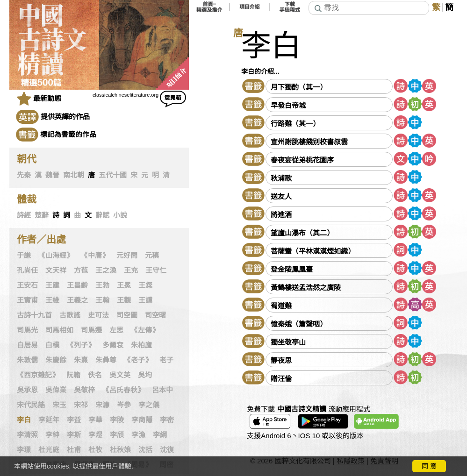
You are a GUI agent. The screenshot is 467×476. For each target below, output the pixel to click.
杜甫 (74, 450)
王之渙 (106, 270)
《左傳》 (145, 330)
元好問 (127, 256)
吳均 (145, 375)
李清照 (27, 435)
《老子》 (138, 360)
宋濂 (102, 405)
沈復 (167, 450)
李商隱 (142, 420)
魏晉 (52, 175)
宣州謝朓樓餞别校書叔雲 (309, 142)
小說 (120, 215)
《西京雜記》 (38, 375)
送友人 (281, 196)
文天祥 (56, 270)
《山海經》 (56, 256)
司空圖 (127, 315)
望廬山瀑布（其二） (302, 233)
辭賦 (102, 215)
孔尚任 (27, 270)
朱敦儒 (27, 360)
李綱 (160, 435)
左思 (116, 330)
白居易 (27, 345)
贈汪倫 (281, 379)
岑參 (124, 405)
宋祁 (81, 405)
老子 (166, 360)
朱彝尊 (106, 360)
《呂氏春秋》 (123, 390)
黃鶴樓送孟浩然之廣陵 (306, 288)
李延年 (49, 420)
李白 (24, 420)
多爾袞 (113, 345)
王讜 (145, 300)
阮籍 (73, 375)
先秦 (24, 175)
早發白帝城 (288, 105)
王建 (52, 285)
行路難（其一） (295, 124)
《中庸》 (95, 256)
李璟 (24, 450)
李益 (74, 420)
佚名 (95, 375)
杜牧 (95, 450)
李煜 (95, 435)
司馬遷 (91, 330)
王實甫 (27, 300)
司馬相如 (59, 330)
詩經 (24, 215)
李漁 (138, 435)
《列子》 (81, 345)
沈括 (145, 450)
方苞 (81, 270)
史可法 (98, 315)
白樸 (52, 345)
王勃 (102, 285)
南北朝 (74, 175)
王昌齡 (77, 285)
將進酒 (281, 215)
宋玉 (59, 405)
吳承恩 (27, 390)
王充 (131, 270)
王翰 (102, 300)
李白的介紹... (260, 71)
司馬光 (27, 330)
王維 (52, 300)
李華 (95, 420)
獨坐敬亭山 (288, 342)
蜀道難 (281, 306)
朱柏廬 (141, 345)
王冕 (124, 285)
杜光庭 (49, 450)
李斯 (74, 435)
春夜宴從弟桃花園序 (302, 160)
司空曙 (155, 315)
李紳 (52, 435)
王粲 (145, 285)
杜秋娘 (120, 450)
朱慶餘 (56, 360)
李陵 (117, 420)
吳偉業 (56, 390)
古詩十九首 (34, 315)
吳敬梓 (84, 390)
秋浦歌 (281, 178)
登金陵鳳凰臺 (292, 269)
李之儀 (149, 405)
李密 (167, 420)
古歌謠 (70, 315)
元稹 (152, 256)
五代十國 (113, 175)
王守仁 (156, 270)
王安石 (27, 285)
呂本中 (162, 390)
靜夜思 (281, 360)
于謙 (24, 256)
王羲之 (77, 300)
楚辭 (42, 215)
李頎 (117, 435)
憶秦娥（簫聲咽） (299, 324)
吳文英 (120, 375)
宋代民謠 (31, 405)
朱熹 (81, 360)
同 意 (429, 466)
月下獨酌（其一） (299, 87)
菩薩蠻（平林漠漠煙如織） (313, 251)
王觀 (124, 300)
